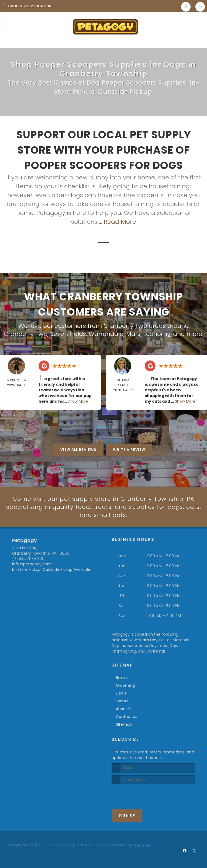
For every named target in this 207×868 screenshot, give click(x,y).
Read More (120, 222)
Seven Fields (68, 334)
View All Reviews (78, 449)
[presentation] (140, 794)
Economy (157, 334)
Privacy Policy (59, 845)
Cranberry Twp (26, 334)
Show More (78, 401)
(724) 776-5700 (28, 559)
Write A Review (129, 449)
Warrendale (106, 334)
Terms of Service (91, 845)
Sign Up (127, 815)
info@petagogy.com (32, 564)
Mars (133, 334)
